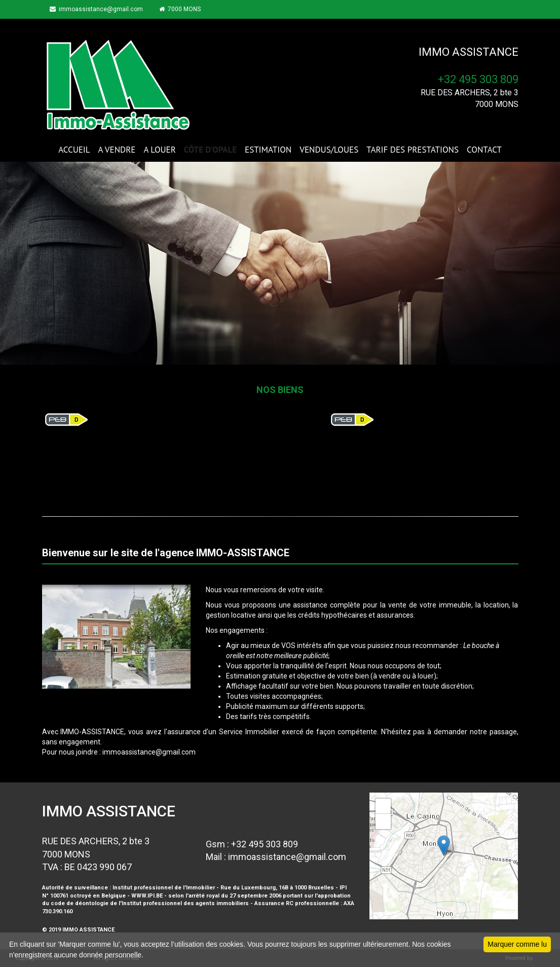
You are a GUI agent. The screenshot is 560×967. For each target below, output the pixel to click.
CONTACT (484, 150)
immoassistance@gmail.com (96, 9)
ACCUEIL (74, 150)
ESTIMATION (268, 150)
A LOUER (159, 150)
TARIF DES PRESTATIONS (413, 150)
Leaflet (507, 915)
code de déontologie (80, 903)
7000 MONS (180, 9)
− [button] (383, 821)
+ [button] (383, 806)
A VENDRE (117, 150)
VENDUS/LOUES (329, 150)
